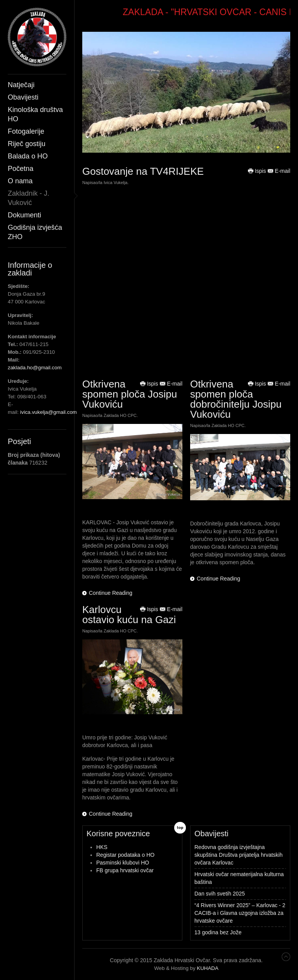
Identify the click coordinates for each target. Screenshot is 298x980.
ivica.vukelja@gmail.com (49, 412)
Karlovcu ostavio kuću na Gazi (129, 615)
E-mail (279, 171)
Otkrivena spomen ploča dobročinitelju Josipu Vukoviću (236, 399)
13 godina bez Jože (218, 932)
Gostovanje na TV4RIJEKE (143, 171)
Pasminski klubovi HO (123, 863)
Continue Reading (111, 593)
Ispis (257, 171)
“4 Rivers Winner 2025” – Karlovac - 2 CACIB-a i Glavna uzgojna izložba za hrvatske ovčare (240, 913)
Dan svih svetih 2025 (220, 894)
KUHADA (208, 968)
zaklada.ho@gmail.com (35, 368)
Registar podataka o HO (125, 855)
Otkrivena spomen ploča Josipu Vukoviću (130, 394)
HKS (102, 847)
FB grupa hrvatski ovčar (125, 870)
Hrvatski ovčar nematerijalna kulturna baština (239, 878)
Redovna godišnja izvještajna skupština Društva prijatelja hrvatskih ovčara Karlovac (238, 855)
